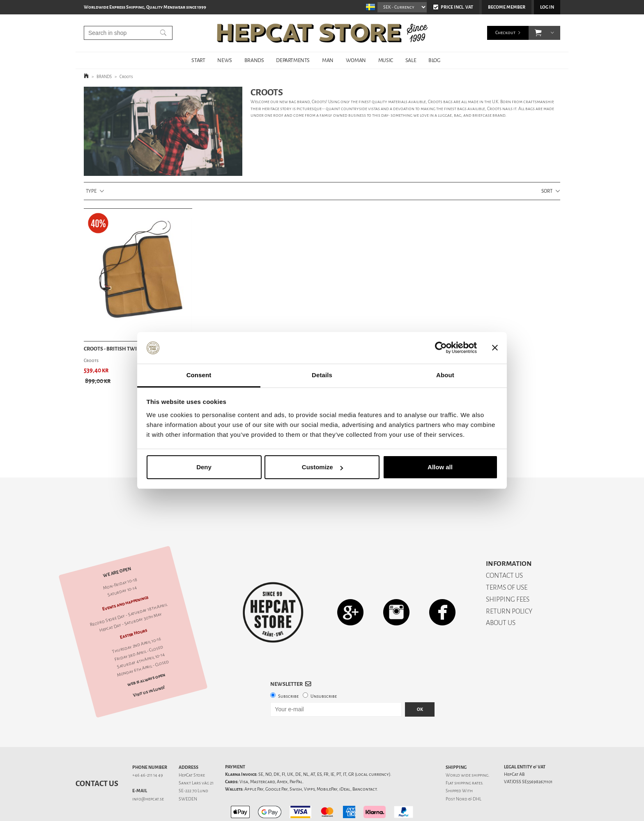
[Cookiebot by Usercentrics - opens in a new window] (441, 348)
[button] (538, 33)
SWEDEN (188, 770)
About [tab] (445, 375)
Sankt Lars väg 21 (196, 754)
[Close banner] (495, 348)
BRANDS (254, 60)
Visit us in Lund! (149, 663)
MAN (328, 60)
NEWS (224, 60)
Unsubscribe (324, 668)
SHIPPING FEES (508, 571)
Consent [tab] (199, 375)
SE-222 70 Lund (193, 762)
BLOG (434, 60)
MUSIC (386, 60)
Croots (126, 77)
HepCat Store (192, 746)
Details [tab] (322, 375)
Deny (204, 467)
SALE (411, 60)
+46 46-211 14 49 (148, 746)
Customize (322, 467)
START (198, 60)
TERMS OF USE (507, 559)
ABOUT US (501, 594)
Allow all (440, 467)
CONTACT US (504, 547)
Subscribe (288, 668)
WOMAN (356, 60)
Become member (507, 7)
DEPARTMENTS (293, 60)
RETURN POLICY (509, 582)
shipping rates (468, 754)
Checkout (505, 33)
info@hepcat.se (148, 770)
